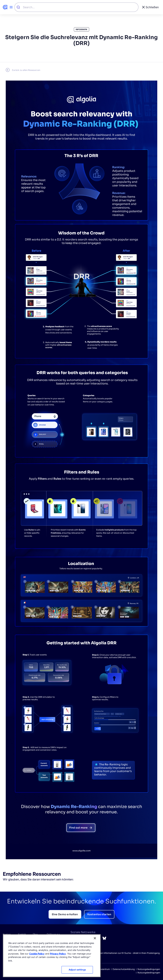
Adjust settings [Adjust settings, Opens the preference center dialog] (77, 970)
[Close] (95, 938)
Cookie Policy (37, 954)
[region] (52, 956)
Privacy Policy (58, 954)
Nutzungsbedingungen (149, 969)
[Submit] (19, 7)
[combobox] (76, 7)
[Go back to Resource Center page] (23, 70)
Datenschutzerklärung (124, 969)
